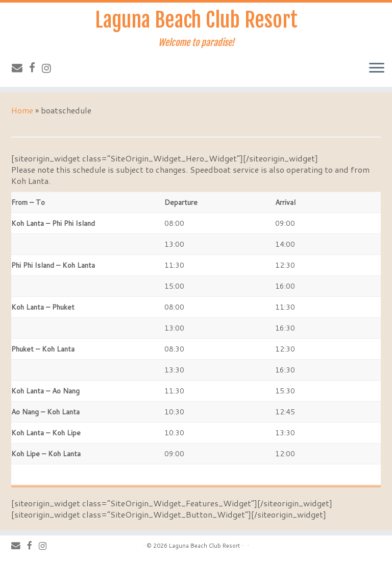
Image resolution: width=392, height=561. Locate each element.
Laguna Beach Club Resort (196, 20)
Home (22, 110)
